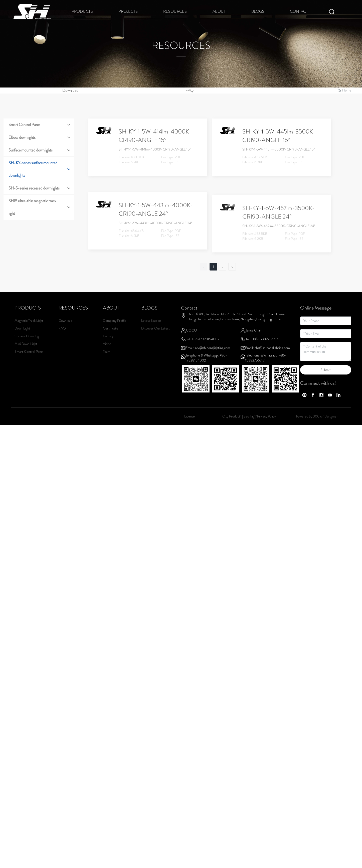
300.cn (318, 426)
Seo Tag (249, 426)
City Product (232, 426)
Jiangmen (332, 426)
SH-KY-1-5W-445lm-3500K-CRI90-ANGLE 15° (279, 146)
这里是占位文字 (35, 95)
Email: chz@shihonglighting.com (267, 358)
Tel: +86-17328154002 (203, 349)
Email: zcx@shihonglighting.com (208, 358)
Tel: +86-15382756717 (262, 349)
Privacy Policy (266, 426)
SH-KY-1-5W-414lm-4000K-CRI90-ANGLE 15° (155, 146)
